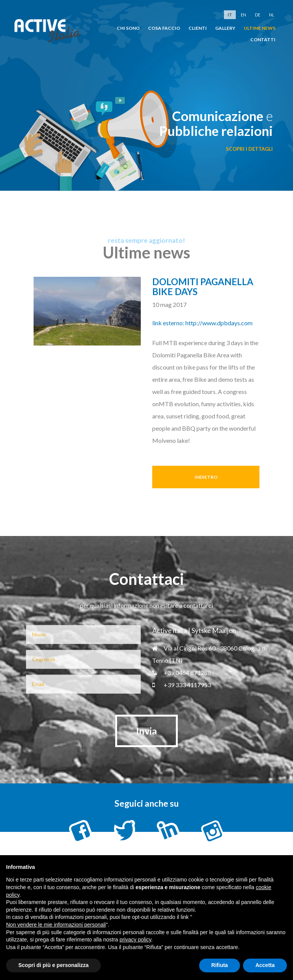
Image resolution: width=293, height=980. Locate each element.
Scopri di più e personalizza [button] (53, 965)
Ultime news (260, 28)
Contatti (263, 40)
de (258, 15)
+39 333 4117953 (182, 685)
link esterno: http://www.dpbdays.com (202, 323)
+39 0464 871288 (182, 672)
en (243, 15)
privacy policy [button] (135, 940)
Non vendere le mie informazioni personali (56, 925)
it (230, 15)
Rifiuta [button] (220, 965)
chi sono (128, 28)
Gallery (225, 28)
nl (272, 15)
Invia (146, 731)
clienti (198, 28)
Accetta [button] (265, 965)
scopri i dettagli (249, 149)
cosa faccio (164, 28)
